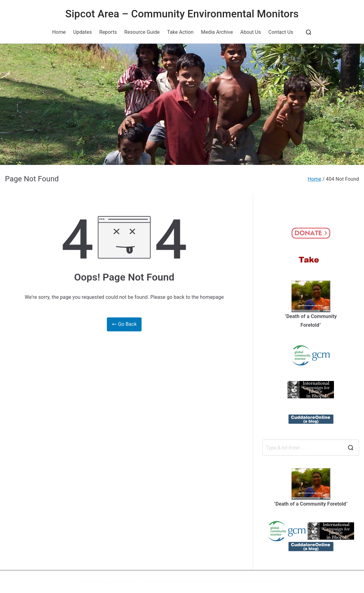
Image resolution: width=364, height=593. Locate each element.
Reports (108, 32)
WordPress (272, 582)
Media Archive (217, 32)
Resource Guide (142, 32)
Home (59, 32)
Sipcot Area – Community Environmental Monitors (182, 14)
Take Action (180, 32)
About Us (251, 32)
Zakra (246, 582)
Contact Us (281, 32)
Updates (82, 32)
